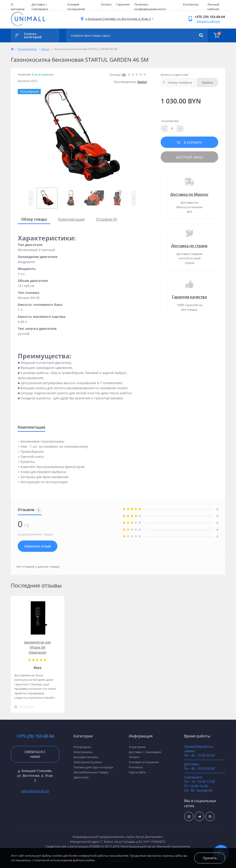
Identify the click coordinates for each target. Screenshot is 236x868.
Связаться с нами (35, 754)
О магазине (18, 7)
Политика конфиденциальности (150, 7)
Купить (208, 82)
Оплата (106, 4)
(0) (124, 75)
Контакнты (191, 4)
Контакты (136, 767)
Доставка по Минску (189, 194)
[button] (118, 19)
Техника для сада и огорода (93, 767)
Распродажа (82, 747)
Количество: (170, 121)
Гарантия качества (189, 297)
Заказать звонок (208, 21)
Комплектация (71, 219)
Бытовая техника (86, 757)
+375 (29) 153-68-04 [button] (35, 736)
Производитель (27, 49)
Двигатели (81, 777)
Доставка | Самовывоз (40, 7)
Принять (210, 858)
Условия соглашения (76, 7)
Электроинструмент (88, 762)
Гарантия (123, 4)
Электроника (83, 752)
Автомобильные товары (91, 772)
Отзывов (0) (107, 219)
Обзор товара (34, 219)
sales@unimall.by (35, 791)
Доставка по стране (189, 246)
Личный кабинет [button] (213, 7)
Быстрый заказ (189, 157)
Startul (45, 49)
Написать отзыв (38, 546)
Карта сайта (137, 772)
